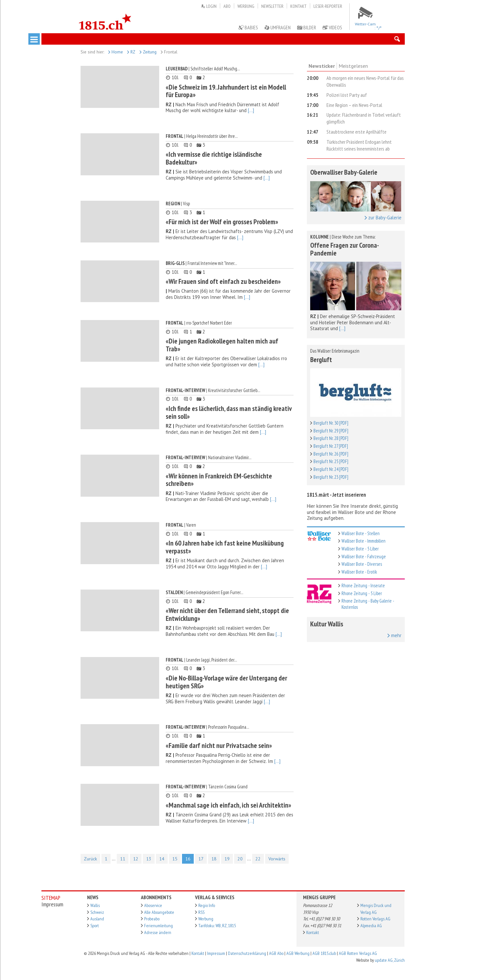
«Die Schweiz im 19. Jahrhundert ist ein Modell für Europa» (226, 91)
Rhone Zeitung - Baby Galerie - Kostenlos (368, 604)
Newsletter (272, 6)
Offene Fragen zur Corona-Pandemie (345, 249)
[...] (251, 110)
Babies (248, 27)
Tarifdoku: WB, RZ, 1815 (217, 926)
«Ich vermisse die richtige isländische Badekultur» (214, 158)
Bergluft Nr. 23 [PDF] (331, 477)
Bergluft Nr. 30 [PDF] (331, 423)
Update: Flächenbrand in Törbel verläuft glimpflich (364, 118)
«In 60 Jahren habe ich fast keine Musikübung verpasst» (225, 547)
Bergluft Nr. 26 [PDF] (331, 454)
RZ (131, 52)
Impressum (216, 953)
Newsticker (322, 66)
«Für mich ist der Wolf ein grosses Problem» (222, 222)
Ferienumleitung (159, 926)
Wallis (95, 905)
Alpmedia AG (371, 926)
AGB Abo (276, 953)
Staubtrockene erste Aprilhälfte (356, 132)
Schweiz (97, 912)
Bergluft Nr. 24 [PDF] (331, 469)
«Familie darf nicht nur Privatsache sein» (219, 745)
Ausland (97, 919)
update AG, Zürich (390, 960)
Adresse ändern (158, 932)
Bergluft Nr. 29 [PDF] (331, 431)
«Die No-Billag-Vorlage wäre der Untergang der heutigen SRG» (226, 682)
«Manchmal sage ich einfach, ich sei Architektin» (228, 805)
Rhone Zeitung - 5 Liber (362, 593)
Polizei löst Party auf (347, 95)
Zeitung (148, 52)
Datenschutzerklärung (247, 953)
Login (209, 6)
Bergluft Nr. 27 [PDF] (331, 446)
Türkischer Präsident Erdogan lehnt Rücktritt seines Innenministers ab (359, 145)
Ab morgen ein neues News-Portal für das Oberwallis (365, 81)
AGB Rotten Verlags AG (358, 953)
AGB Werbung (298, 953)
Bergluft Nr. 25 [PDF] (331, 461)
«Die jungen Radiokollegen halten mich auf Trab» (222, 345)
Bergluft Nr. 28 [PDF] (331, 438)
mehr (394, 636)
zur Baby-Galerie (383, 218)
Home (116, 52)
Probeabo (152, 919)
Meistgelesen (353, 66)
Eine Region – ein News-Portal (354, 105)
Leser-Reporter (328, 6)
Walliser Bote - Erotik (359, 572)
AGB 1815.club (324, 953)
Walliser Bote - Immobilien (364, 541)
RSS (201, 912)
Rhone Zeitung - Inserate (363, 585)
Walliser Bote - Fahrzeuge (364, 556)
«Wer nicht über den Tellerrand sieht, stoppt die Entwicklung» (227, 614)
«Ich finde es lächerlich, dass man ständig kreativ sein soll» (229, 412)
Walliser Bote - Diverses (362, 564)
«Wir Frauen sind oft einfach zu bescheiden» (223, 281)
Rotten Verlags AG (375, 919)
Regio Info (207, 905)
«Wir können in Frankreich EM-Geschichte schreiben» (219, 480)
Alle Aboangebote (159, 912)
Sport (95, 926)
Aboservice (153, 905)
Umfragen (278, 27)
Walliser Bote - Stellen (361, 533)
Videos (332, 27)
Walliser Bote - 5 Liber (360, 549)
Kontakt (298, 6)
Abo (227, 6)
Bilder (307, 27)
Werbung (246, 6)
